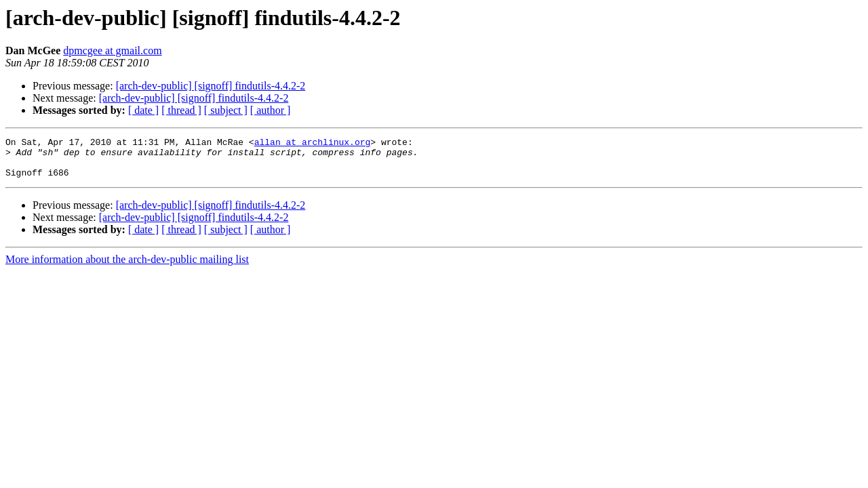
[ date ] (143, 110)
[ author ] (271, 110)
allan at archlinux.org (313, 144)
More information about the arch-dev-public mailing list (127, 267)
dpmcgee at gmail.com (112, 50)
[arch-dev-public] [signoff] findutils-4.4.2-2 (211, 86)
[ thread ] (181, 110)
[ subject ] (226, 110)
